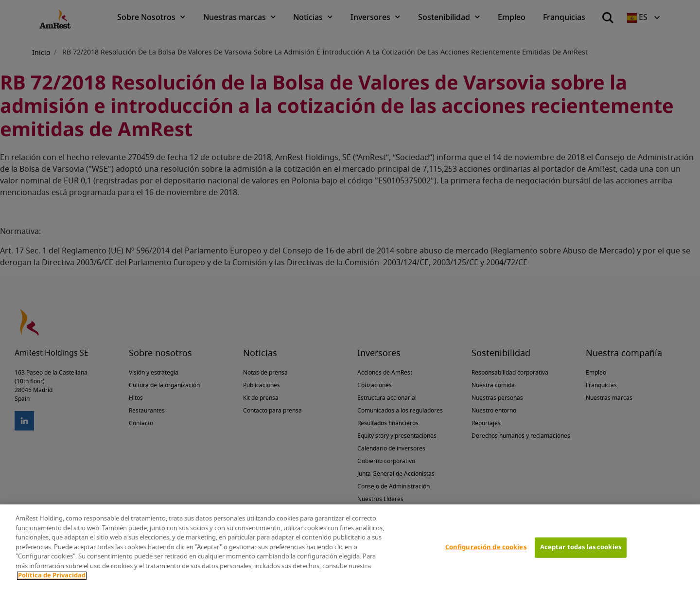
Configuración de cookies (486, 547)
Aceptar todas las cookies (581, 547)
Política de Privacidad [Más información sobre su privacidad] (52, 576)
